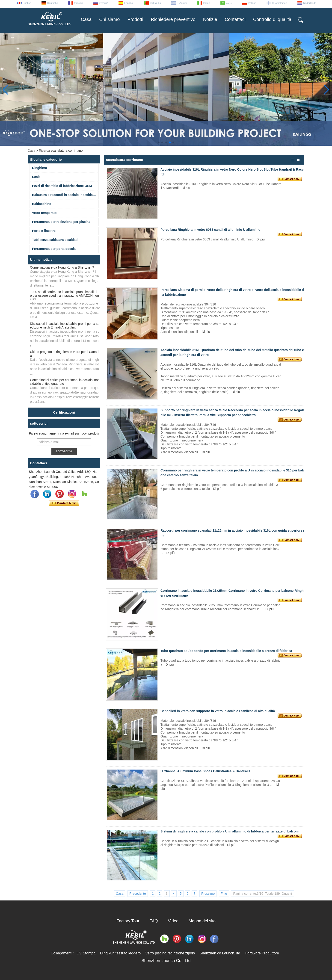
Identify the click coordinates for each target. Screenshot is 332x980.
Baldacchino (42, 204)
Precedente (138, 894)
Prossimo (208, 894)
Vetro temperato (44, 213)
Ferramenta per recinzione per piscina (61, 222)
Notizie (210, 19)
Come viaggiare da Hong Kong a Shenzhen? (62, 267)
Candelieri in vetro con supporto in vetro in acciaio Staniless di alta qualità (218, 711)
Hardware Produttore (262, 953)
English (27, 3)
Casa (86, 19)
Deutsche (53, 3)
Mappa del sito (202, 921)
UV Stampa (86, 953)
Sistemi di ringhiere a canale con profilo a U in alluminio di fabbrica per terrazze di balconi (230, 831)
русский (104, 3)
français (79, 3)
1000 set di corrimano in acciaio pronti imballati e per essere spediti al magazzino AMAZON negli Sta (65, 296)
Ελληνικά (182, 3)
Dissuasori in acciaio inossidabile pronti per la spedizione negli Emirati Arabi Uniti (65, 326)
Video (173, 921)
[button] (159, 142)
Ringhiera (40, 168)
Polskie (252, 3)
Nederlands (310, 3)
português (155, 3)
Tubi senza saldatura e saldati (55, 240)
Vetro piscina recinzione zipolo (170, 953)
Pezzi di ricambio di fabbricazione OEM (62, 186)
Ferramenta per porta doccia (54, 249)
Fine (224, 894)
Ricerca (44, 151)
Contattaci (235, 19)
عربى (229, 3)
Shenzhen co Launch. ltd (220, 953)
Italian (206, 3)
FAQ (154, 921)
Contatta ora (64, 503)
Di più (186, 188)
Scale (36, 177)
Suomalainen (280, 3)
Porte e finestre (44, 231)
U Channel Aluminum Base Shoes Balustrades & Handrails (205, 771)
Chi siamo (109, 19)
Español (129, 3)
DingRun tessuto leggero (120, 953)
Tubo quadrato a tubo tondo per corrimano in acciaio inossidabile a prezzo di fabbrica (226, 651)
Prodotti (135, 19)
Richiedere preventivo (173, 19)
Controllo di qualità (272, 19)
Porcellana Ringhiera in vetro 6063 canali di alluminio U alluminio (210, 230)
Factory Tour (128, 921)
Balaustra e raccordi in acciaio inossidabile (65, 195)
